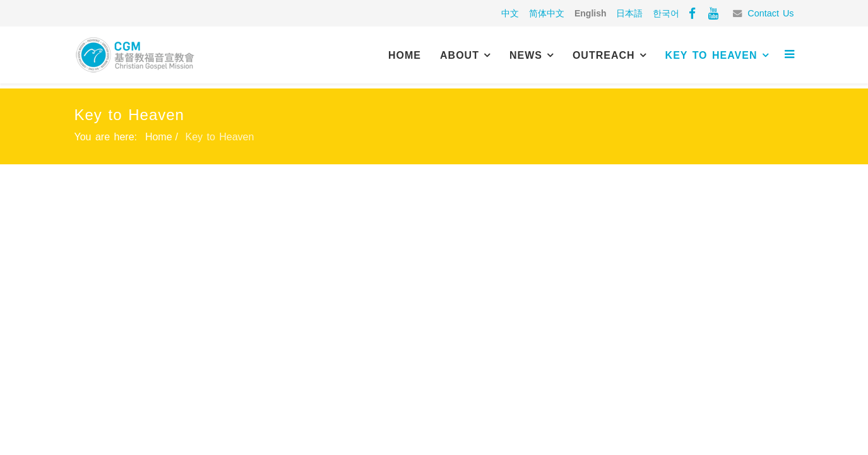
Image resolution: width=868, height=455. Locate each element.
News (526, 55)
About (460, 55)
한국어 (666, 13)
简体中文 (547, 13)
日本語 (629, 13)
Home (405, 55)
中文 (510, 13)
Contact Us (770, 13)
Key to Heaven (711, 55)
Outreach (604, 55)
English (591, 13)
